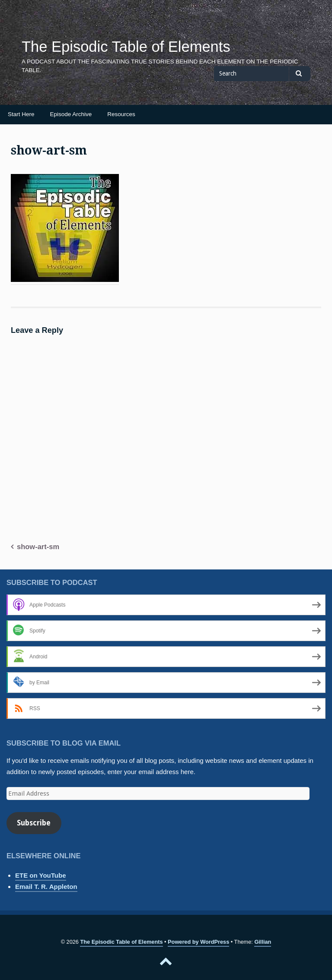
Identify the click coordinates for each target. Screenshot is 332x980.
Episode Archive (71, 114)
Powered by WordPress (198, 942)
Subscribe (34, 823)
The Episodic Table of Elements (126, 47)
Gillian (263, 942)
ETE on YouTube (41, 875)
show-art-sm (38, 547)
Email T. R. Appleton (46, 887)
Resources (121, 114)
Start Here (21, 114)
